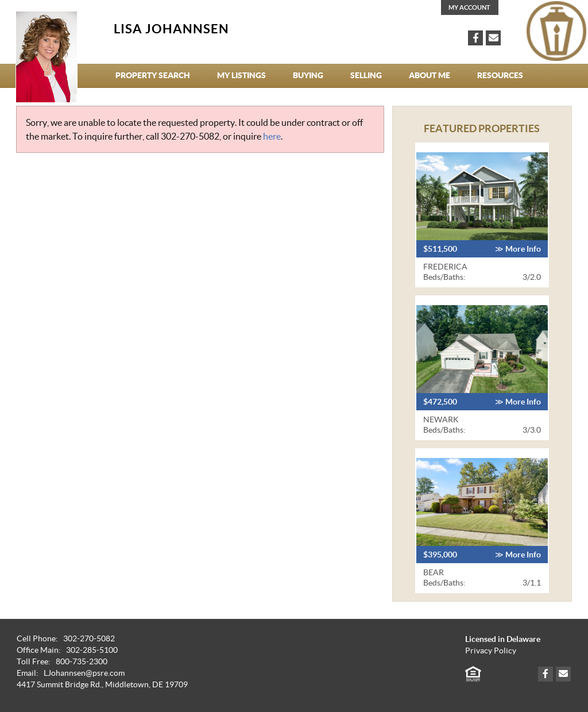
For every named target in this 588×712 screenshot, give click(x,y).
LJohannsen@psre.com (84, 673)
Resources (500, 75)
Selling (366, 75)
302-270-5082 (190, 136)
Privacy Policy (491, 651)
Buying (308, 75)
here (272, 136)
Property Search (153, 75)
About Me (430, 75)
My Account (469, 7)
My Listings (241, 75)
